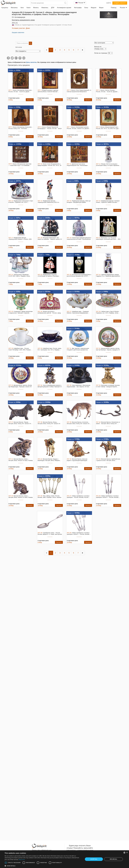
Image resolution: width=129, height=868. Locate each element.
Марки (101, 8)
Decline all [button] (113, 859)
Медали (94, 8)
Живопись (45, 8)
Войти (109, 3)
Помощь (114, 8)
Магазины (14, 8)
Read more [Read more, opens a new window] (22, 860)
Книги (29, 8)
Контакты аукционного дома (23, 20)
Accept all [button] (94, 859)
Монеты (36, 8)
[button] (43, 866)
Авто (22, 8)
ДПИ (53, 8)
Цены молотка (31, 62)
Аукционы (5, 8)
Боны (86, 8)
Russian (123, 8)
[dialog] (64, 859)
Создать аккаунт (120, 3)
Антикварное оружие (64, 8)
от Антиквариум (19, 17)
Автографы (78, 8)
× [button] (127, 853)
